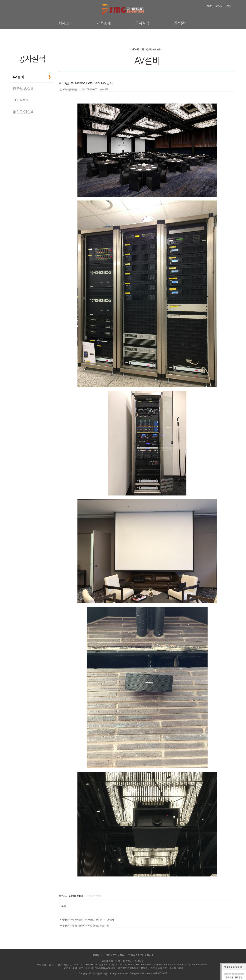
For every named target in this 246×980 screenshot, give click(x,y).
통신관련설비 (23, 112)
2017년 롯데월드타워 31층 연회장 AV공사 (87, 926)
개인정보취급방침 (115, 955)
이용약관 (97, 955)
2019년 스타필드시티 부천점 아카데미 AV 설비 (89, 920)
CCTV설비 (21, 100)
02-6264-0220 (199, 965)
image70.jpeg (77, 896)
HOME (208, 6)
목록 (64, 906)
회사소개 (65, 23)
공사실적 (142, 23)
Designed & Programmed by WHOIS (148, 973)
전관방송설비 (23, 89)
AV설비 (18, 77)
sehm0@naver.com (105, 968)
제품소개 (104, 23)
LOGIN (218, 6)
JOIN (228, 6)
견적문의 (181, 23)
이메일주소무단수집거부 (141, 955)
